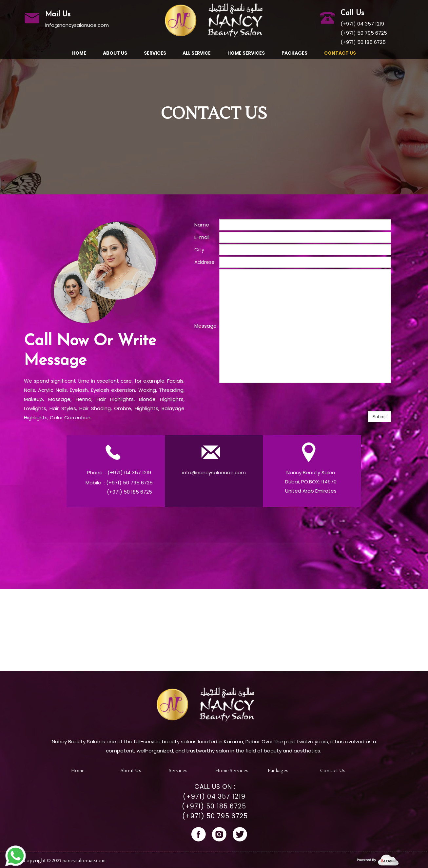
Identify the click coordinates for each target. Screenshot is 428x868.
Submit (379, 417)
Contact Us (340, 53)
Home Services (246, 53)
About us (115, 53)
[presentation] (269, 397)
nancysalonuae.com (84, 861)
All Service (197, 53)
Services (155, 53)
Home (79, 53)
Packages (294, 53)
